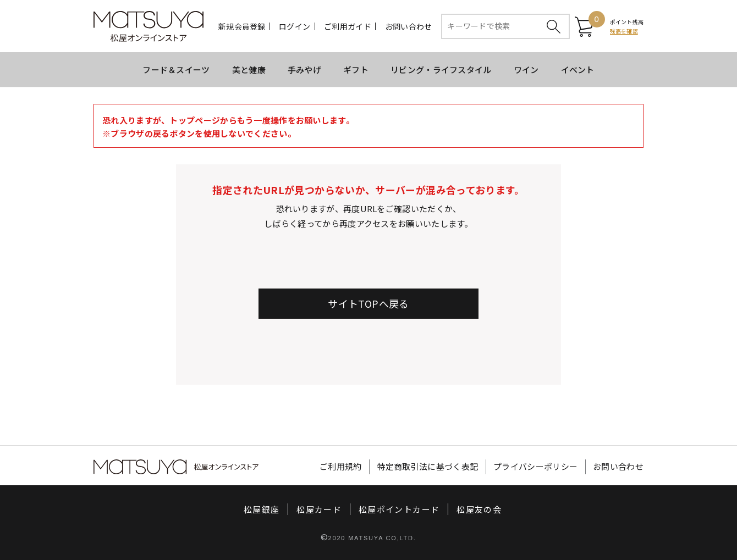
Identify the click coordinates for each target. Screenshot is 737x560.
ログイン (295, 26)
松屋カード (319, 509)
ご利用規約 (341, 467)
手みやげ (304, 70)
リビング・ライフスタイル (441, 70)
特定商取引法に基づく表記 (428, 467)
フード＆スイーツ (176, 70)
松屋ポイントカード (399, 509)
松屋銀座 (262, 509)
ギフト (356, 70)
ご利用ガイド (348, 26)
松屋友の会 (479, 509)
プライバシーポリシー (535, 467)
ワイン (526, 70)
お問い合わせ (409, 26)
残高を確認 (624, 31)
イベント (578, 70)
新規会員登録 (242, 26)
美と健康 (249, 70)
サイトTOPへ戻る (368, 303)
